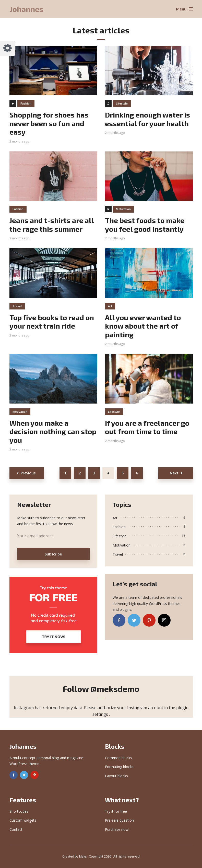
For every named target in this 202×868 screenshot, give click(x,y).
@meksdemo (115, 689)
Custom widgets (23, 820)
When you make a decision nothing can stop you (53, 432)
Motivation (123, 209)
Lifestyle (122, 103)
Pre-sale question (119, 820)
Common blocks (118, 758)
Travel (17, 306)
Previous (28, 473)
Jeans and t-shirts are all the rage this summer (52, 225)
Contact (16, 829)
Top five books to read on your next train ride (52, 322)
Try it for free (116, 811)
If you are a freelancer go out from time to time (147, 427)
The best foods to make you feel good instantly (145, 225)
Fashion (26, 103)
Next (174, 473)
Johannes (26, 9)
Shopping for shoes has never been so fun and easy (49, 123)
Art (110, 306)
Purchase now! (117, 829)
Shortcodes (19, 811)
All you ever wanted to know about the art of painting (143, 326)
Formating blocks (119, 767)
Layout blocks (116, 776)
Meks (83, 856)
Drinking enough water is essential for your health (147, 119)
